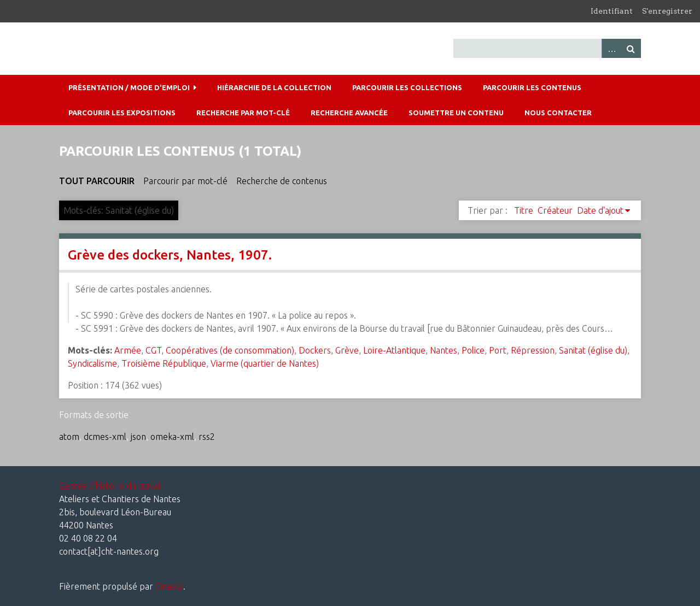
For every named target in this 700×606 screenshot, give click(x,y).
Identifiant (612, 11)
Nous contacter (558, 113)
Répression (533, 350)
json (138, 437)
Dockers (315, 350)
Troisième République (164, 363)
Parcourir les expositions (122, 113)
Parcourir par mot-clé (185, 181)
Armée (128, 350)
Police (473, 350)
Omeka (169, 586)
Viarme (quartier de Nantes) (265, 363)
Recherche (631, 48)
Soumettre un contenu (456, 113)
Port (498, 350)
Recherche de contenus (282, 181)
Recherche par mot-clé (243, 113)
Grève (347, 350)
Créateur (555, 210)
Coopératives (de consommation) (230, 350)
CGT (153, 350)
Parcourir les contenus (532, 87)
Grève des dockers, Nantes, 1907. (170, 255)
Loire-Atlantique (394, 350)
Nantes (444, 350)
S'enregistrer (667, 11)
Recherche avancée (349, 113)
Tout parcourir (97, 181)
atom (69, 437)
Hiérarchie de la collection (274, 87)
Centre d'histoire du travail (110, 486)
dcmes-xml (105, 437)
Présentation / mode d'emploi (129, 87)
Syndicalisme (92, 363)
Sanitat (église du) (593, 350)
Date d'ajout (600, 210)
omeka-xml (172, 437)
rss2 (207, 437)
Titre (524, 210)
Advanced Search (611, 48)
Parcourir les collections (407, 87)
